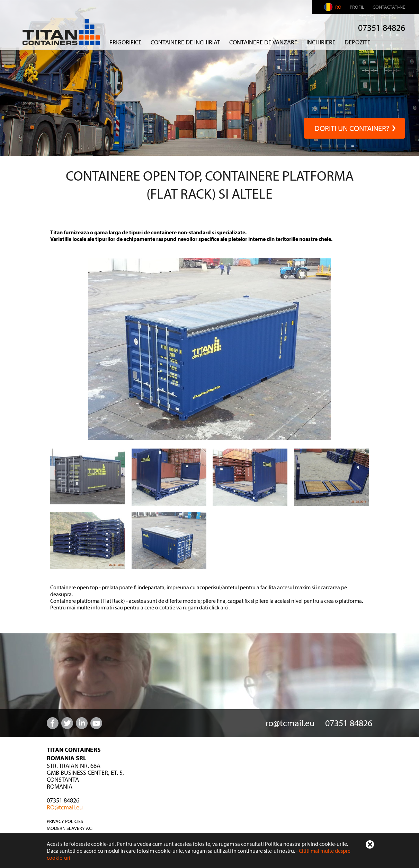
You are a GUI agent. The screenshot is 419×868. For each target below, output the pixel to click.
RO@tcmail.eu (65, 807)
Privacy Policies (65, 821)
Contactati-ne (389, 7)
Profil (357, 7)
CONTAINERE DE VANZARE (263, 42)
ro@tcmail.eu (290, 723)
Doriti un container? (354, 128)
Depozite (358, 42)
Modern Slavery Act (70, 828)
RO (334, 7)
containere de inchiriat (185, 42)
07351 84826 (382, 28)
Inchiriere (321, 42)
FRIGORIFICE (126, 42)
